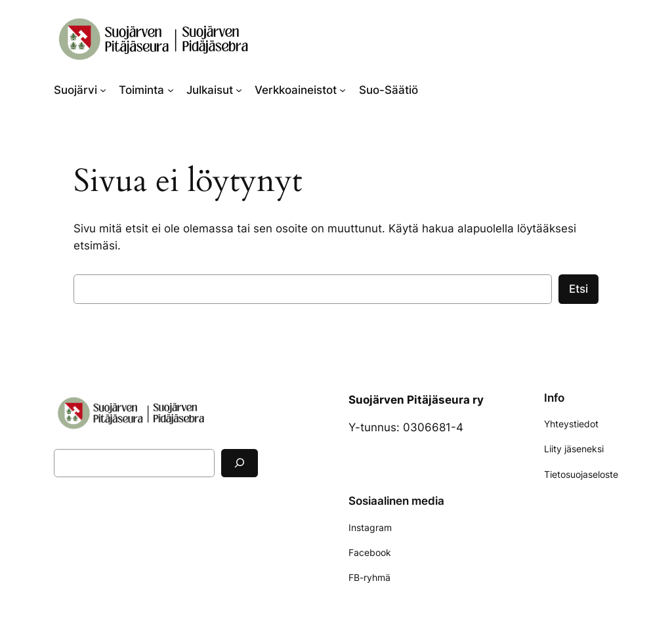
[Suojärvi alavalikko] (103, 90)
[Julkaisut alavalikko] (239, 90)
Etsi (578, 289)
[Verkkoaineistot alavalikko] (343, 90)
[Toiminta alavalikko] (171, 90)
